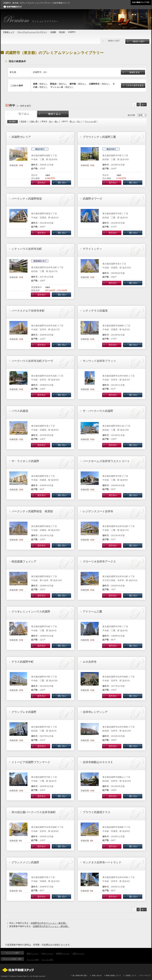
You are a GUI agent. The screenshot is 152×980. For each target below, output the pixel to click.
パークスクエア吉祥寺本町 (28, 311)
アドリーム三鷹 (92, 612)
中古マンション (47, 953)
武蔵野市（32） (41, 72)
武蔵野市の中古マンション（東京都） (49, 923)
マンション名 (90, 121)
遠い (57, 121)
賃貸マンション (79, 953)
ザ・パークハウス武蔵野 (98, 411)
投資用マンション (63, 953)
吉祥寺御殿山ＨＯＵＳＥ (98, 762)
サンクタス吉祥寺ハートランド (102, 862)
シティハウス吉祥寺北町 (27, 249)
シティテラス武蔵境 (95, 311)
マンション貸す (47, 960)
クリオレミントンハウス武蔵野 (31, 612)
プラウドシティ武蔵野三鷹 (99, 137)
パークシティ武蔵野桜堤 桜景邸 (32, 511)
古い (79, 121)
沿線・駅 (34, 121)
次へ (144, 105)
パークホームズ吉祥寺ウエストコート (106, 461)
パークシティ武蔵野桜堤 (27, 199)
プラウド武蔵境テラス (97, 812)
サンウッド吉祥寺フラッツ (99, 361)
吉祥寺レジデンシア (95, 712)
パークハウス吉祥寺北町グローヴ (32, 361)
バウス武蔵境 (20, 411)
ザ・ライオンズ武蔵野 (25, 461)
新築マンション (33, 953)
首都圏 (53, 32)
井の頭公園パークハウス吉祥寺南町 (34, 812)
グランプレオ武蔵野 (24, 712)
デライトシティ (92, 249)
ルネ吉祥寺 (90, 662)
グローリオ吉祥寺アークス (99, 562)
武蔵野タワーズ (92, 199)
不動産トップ (9, 32)
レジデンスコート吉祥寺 (98, 511)
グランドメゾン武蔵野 (25, 862)
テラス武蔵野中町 (23, 662)
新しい (72, 121)
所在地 (23, 121)
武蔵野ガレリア (21, 137)
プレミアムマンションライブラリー (32, 32)
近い (51, 121)
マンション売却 (33, 960)
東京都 (62, 32)
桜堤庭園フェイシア (24, 562)
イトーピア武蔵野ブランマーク (31, 762)
